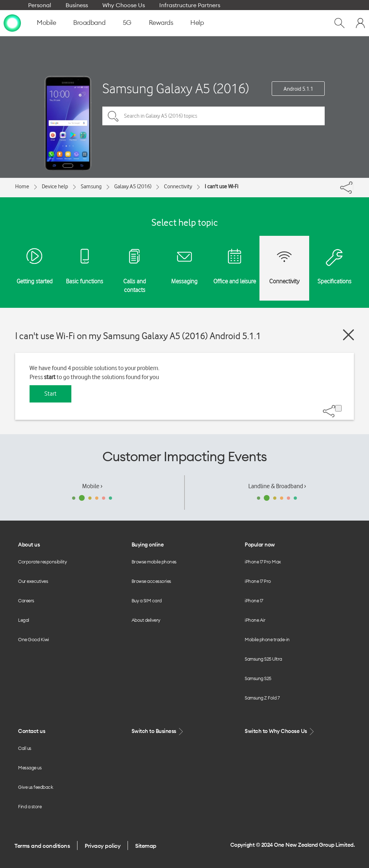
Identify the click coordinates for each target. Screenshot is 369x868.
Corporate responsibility (42, 562)
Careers (26, 601)
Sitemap (146, 846)
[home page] (12, 23)
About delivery (146, 620)
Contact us (32, 731)
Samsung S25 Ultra (263, 659)
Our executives (33, 581)
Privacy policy (103, 846)
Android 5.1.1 (298, 89)
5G (127, 23)
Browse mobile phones (154, 562)
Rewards (161, 23)
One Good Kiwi (34, 639)
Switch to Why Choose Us (280, 731)
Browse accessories (151, 581)
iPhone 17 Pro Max (263, 562)
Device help (55, 186)
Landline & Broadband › (277, 486)
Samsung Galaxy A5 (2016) (176, 88)
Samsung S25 (258, 678)
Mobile (46, 23)
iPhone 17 (254, 601)
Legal (24, 620)
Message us (30, 768)
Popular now (260, 545)
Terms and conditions (42, 846)
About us (29, 545)
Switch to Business (158, 731)
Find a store (30, 806)
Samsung (91, 186)
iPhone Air (255, 620)
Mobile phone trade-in (267, 639)
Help (197, 23)
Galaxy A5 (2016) (133, 186)
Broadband (89, 23)
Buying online (148, 545)
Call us (25, 748)
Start (50, 393)
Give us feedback (35, 787)
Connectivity (178, 186)
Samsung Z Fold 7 (262, 698)
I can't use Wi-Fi (221, 186)
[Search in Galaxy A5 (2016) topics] (214, 116)
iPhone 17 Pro (258, 581)
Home (22, 186)
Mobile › (92, 486)
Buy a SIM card (147, 601)
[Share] (353, 186)
